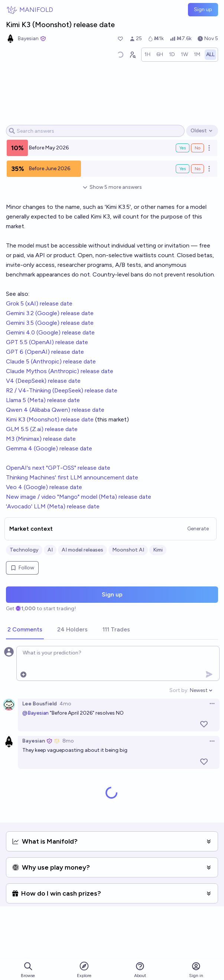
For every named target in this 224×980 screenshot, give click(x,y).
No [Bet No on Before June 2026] (197, 169)
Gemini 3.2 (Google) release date (50, 313)
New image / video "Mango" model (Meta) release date (79, 497)
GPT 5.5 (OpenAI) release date (47, 342)
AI (50, 550)
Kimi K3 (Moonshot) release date (50, 419)
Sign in (196, 970)
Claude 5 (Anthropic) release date (51, 361)
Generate (198, 529)
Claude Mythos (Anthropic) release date (60, 371)
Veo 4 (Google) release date (44, 487)
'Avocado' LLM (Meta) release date (53, 506)
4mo (65, 704)
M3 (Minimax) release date (41, 439)
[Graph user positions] (132, 55)
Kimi (158, 550)
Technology (24, 550)
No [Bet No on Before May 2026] (197, 148)
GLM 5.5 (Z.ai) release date (42, 429)
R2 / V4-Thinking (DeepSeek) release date (62, 390)
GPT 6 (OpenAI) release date (45, 352)
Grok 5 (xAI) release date (39, 303)
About (140, 970)
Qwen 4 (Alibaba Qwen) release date (55, 410)
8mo (68, 741)
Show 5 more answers (112, 187)
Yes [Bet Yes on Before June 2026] (183, 169)
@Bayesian (35, 713)
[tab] (25, 630)
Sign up (203, 9)
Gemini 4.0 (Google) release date (50, 332)
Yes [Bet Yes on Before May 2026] (183, 148)
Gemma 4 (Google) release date (49, 448)
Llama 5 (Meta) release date (43, 400)
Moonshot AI (128, 550)
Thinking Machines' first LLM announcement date (72, 477)
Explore (84, 969)
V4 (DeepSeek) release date (43, 381)
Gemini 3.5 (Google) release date (50, 323)
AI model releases (82, 550)
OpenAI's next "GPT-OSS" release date (58, 468)
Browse (28, 970)
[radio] (147, 55)
